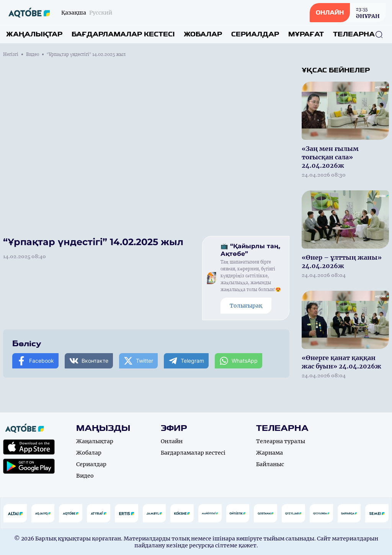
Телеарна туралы (281, 441)
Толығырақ (246, 306)
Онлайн (172, 441)
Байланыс (270, 464)
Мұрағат (306, 34)
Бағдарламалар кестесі (123, 34)
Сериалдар (255, 34)
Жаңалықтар (34, 34)
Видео (33, 54)
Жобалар (203, 34)
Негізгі (11, 54)
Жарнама (269, 453)
